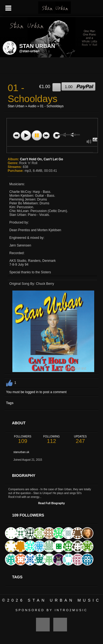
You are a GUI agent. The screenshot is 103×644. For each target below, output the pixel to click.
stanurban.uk (21, 452)
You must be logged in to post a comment (36, 392)
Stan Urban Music (64, 600)
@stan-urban (29, 51)
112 (51, 440)
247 (80, 440)
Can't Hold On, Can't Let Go (42, 159)
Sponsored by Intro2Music (51, 610)
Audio (32, 106)
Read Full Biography (51, 503)
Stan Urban (16, 106)
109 (23, 440)
